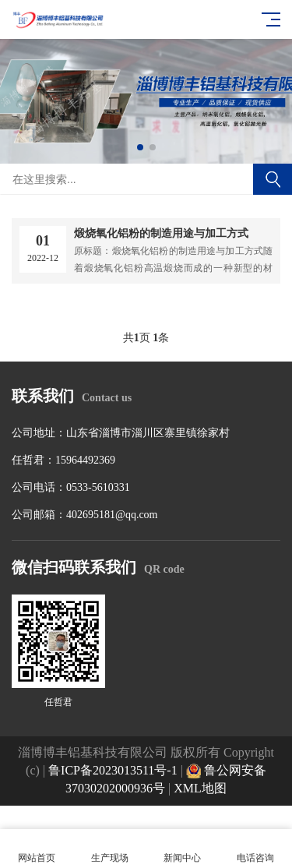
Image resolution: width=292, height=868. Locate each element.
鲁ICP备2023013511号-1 (113, 770)
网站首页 (37, 849)
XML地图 (200, 788)
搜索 (273, 179)
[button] (140, 147)
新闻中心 (183, 849)
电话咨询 (255, 849)
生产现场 (110, 849)
